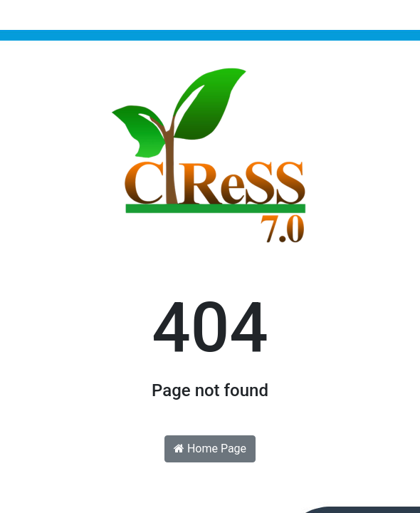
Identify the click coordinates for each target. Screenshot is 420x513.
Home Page (210, 449)
